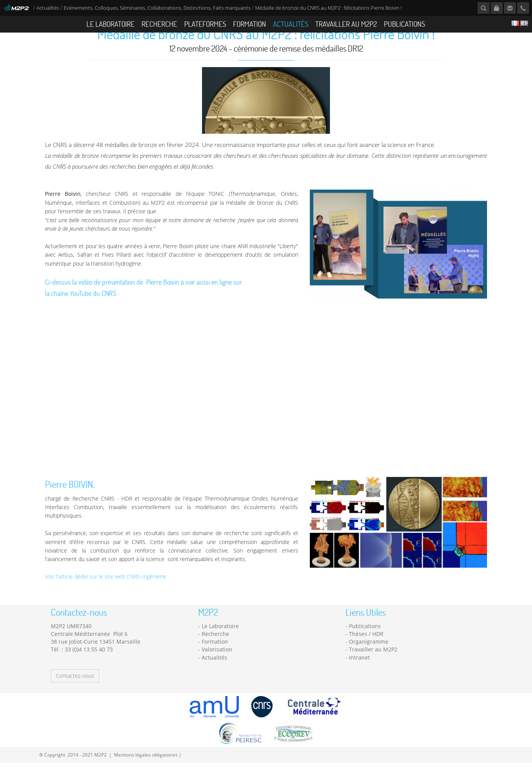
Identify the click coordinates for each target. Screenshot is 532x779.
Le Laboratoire (111, 24)
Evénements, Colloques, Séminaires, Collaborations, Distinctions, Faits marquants (157, 8)
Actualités (48, 8)
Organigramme (369, 658)
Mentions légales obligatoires (146, 771)
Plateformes (205, 24)
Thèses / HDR (366, 650)
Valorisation (217, 666)
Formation (250, 24)
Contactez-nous (75, 692)
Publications (404, 24)
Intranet (359, 674)
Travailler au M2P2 (346, 24)
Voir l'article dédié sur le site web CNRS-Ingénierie (106, 593)
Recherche (159, 24)
